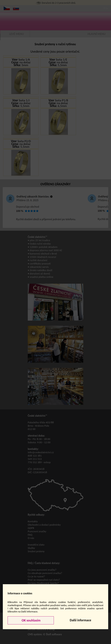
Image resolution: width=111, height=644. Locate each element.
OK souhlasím (31, 620)
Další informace (80, 620)
